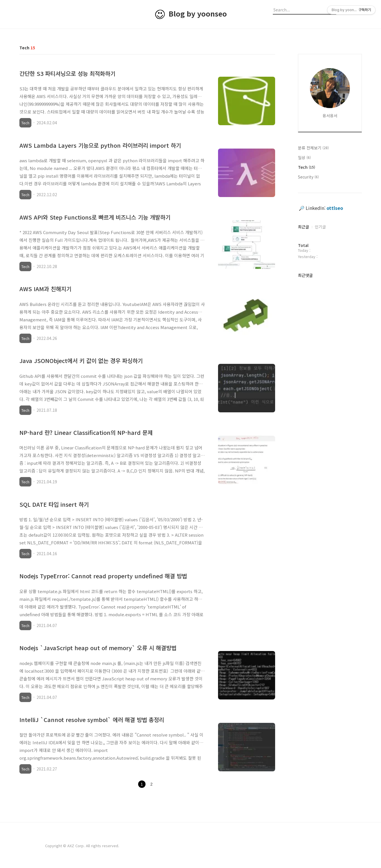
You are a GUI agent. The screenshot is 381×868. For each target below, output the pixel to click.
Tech (25, 123)
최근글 (304, 227)
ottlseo (335, 208)
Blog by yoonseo (198, 14)
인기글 (320, 227)
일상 (304, 157)
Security (308, 177)
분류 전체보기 (313, 148)
